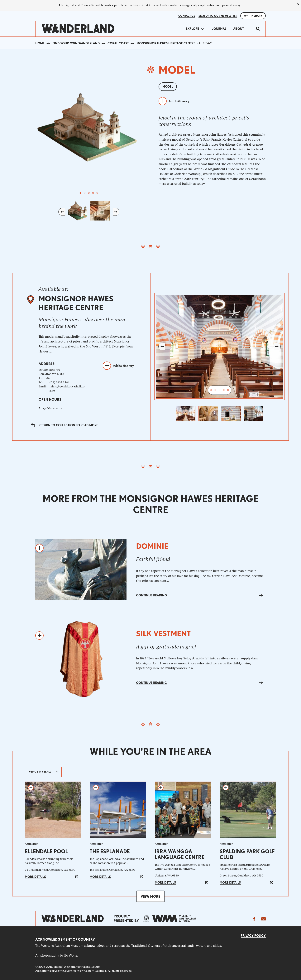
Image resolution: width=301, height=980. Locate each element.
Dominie (152, 546)
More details (35, 877)
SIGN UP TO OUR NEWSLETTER (218, 16)
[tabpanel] (89, 126)
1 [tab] (80, 193)
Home (40, 43)
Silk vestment (163, 634)
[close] (298, 4)
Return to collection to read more (68, 425)
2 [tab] (85, 193)
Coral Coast (118, 43)
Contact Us (187, 16)
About (239, 29)
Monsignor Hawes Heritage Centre (166, 43)
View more (150, 896)
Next (116, 212)
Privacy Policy (253, 936)
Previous (62, 212)
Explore (192, 29)
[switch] (258, 29)
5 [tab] (97, 193)
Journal (219, 29)
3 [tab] (89, 193)
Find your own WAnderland (76, 43)
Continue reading (152, 595)
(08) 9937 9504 (60, 382)
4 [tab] (93, 193)
